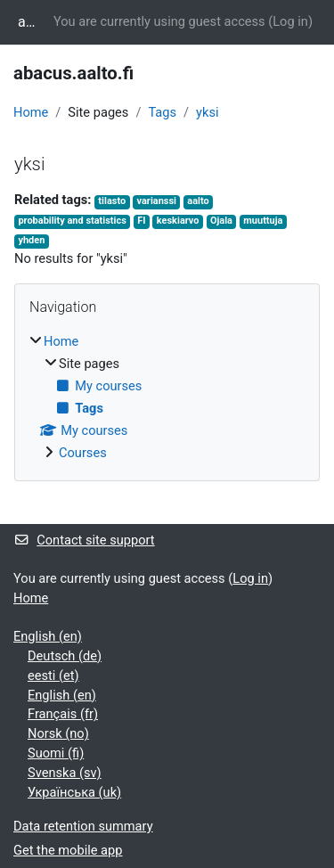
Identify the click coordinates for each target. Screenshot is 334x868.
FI (141, 221)
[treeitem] (167, 398)
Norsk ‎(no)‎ (58, 733)
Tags (162, 112)
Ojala (221, 221)
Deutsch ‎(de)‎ (65, 656)
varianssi (157, 201)
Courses (83, 453)
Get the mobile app (68, 850)
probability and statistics (72, 221)
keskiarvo (178, 221)
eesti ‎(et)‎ (53, 676)
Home (31, 112)
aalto (198, 201)
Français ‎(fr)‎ (63, 714)
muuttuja (263, 221)
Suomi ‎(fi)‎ (56, 753)
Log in (290, 21)
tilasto (112, 201)
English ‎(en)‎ (48, 636)
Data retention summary (83, 826)
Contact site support (84, 540)
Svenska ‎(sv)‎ (65, 773)
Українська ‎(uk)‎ (74, 792)
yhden (31, 240)
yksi (207, 112)
